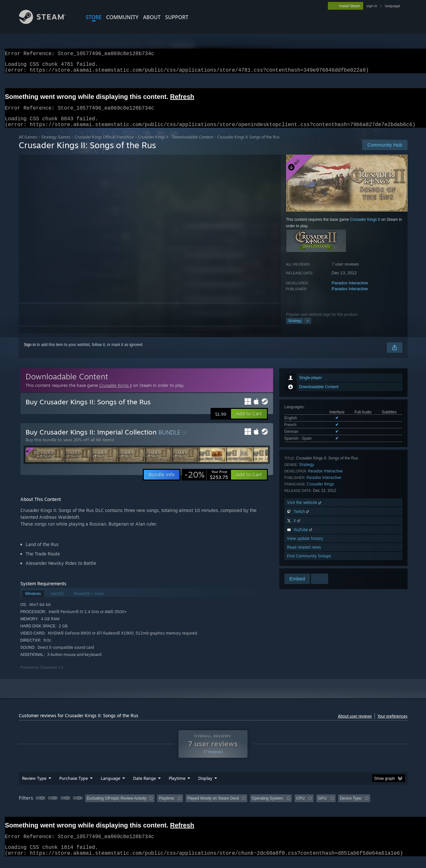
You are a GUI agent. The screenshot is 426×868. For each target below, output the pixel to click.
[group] (213, 807)
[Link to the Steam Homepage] (47, 22)
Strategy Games (56, 145)
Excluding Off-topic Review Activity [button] (117, 806)
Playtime (177, 786)
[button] (249, 422)
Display (205, 786)
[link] (206, 482)
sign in (372, 6)
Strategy (295, 328)
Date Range (144, 786)
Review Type (34, 786)
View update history (305, 546)
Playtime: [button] (167, 806)
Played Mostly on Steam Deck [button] (213, 806)
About (152, 17)
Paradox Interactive (350, 291)
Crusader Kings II (153, 145)
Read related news (304, 555)
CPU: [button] (301, 806)
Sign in (30, 352)
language (392, 6)
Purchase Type (74, 786)
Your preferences (392, 724)
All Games (28, 145)
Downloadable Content (193, 145)
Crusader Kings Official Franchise (104, 145)
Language (110, 786)
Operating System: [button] (268, 806)
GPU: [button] (322, 806)
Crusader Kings (320, 492)
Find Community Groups (309, 564)
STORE (94, 17)
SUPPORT (177, 17)
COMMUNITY (122, 17)
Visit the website (305, 510)
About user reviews (355, 724)
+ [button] (307, 328)
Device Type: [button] (351, 806)
